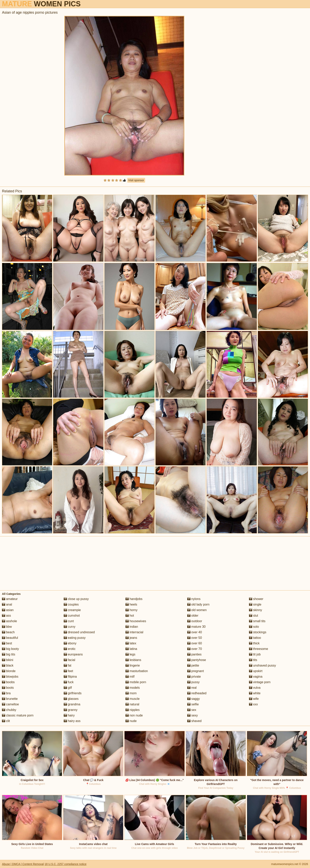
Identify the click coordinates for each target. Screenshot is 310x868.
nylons (194, 599)
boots (8, 688)
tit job (255, 654)
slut (253, 616)
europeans (73, 654)
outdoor (195, 621)
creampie (72, 610)
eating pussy (75, 638)
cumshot (72, 616)
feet (68, 671)
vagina (256, 677)
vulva (255, 688)
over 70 (195, 649)
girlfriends (73, 693)
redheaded (197, 693)
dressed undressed (79, 632)
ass (6, 616)
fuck (69, 682)
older (193, 616)
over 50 (195, 638)
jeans (131, 638)
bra (6, 693)
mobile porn (136, 682)
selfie (193, 704)
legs (130, 654)
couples (71, 604)
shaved (194, 721)
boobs (8, 682)
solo (254, 627)
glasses (71, 699)
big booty (10, 649)
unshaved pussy (262, 665)
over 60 (195, 643)
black (8, 665)
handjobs (134, 599)
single (255, 604)
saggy (194, 699)
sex (192, 710)
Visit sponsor (136, 180)
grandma (72, 704)
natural (132, 704)
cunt (69, 621)
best (7, 643)
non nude (134, 715)
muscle (133, 699)
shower (256, 599)
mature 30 (196, 627)
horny (131, 610)
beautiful (10, 638)
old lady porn (198, 604)
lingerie (133, 665)
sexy (193, 715)
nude (131, 721)
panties (194, 654)
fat (68, 665)
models (133, 688)
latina (131, 649)
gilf (68, 688)
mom (131, 693)
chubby (9, 710)
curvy (70, 627)
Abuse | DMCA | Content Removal (23, 864)
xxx (253, 704)
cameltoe (10, 704)
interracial (134, 632)
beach (8, 632)
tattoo (255, 638)
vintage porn (260, 682)
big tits (9, 654)
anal (7, 604)
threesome (259, 649)
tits (253, 660)
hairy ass (72, 721)
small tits (257, 621)
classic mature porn (18, 715)
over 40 (195, 632)
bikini (8, 660)
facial (69, 660)
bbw (7, 627)
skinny (256, 610)
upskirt (256, 671)
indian (132, 627)
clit (6, 721)
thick (254, 643)
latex (131, 643)
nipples (133, 710)
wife (254, 699)
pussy (193, 682)
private (194, 677)
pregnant (196, 671)
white (255, 693)
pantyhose (197, 660)
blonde (9, 671)
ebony (70, 643)
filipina (70, 677)
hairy (69, 715)
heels (131, 604)
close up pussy (76, 599)
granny (71, 710)
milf (130, 677)
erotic (70, 649)
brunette (10, 699)
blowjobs (10, 677)
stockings (258, 632)
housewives (136, 621)
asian (8, 610)
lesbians (133, 660)
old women (197, 610)
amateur (10, 599)
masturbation (137, 671)
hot (130, 616)
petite (193, 665)
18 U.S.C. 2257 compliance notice (66, 864)
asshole (10, 621)
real (192, 688)
